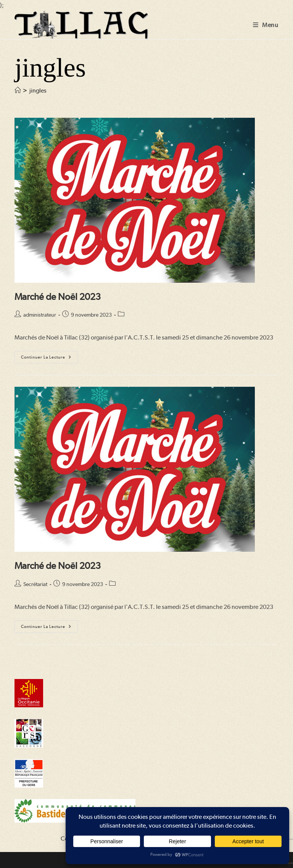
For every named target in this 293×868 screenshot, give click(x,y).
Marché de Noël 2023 (58, 297)
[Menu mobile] (266, 25)
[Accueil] (18, 90)
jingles (38, 90)
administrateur (40, 315)
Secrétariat (35, 584)
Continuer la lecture (49, 359)
